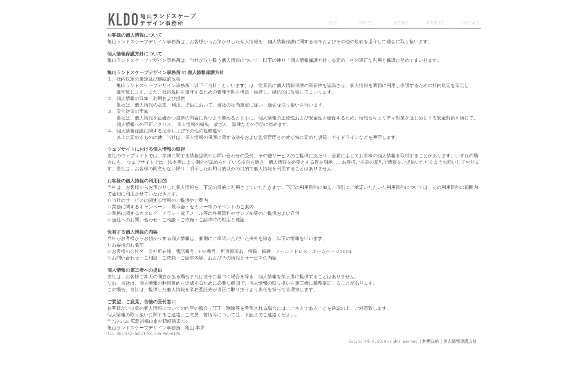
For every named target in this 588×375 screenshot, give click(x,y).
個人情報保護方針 (460, 342)
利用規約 (431, 342)
